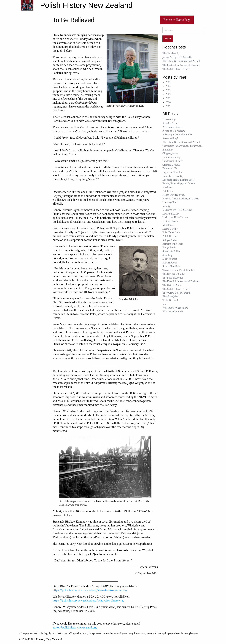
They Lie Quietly (171, 53)
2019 (168, 106)
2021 (168, 98)
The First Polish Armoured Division (181, 65)
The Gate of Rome (172, 285)
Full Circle (168, 191)
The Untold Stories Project (176, 69)
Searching (167, 255)
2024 (168, 86)
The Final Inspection (173, 278)
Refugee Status (170, 240)
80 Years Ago (169, 120)
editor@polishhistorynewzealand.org (75, 627)
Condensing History (172, 161)
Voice (165, 304)
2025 (168, 82)
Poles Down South (172, 233)
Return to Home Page (177, 20)
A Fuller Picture (171, 123)
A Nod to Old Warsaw (174, 131)
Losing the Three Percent (175, 217)
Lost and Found (170, 221)
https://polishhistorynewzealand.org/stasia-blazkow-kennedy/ (90, 590)
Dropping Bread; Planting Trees (178, 180)
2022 (168, 94)
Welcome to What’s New (175, 308)
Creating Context (171, 165)
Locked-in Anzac (171, 214)
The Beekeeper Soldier (174, 274)
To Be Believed (170, 300)
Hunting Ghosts (171, 202)
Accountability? (170, 138)
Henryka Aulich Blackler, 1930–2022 (181, 199)
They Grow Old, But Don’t (176, 293)
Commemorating (171, 157)
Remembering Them (173, 244)
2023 (168, 90)
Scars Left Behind (171, 251)
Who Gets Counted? (173, 312)
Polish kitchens (170, 236)
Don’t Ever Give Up (173, 176)
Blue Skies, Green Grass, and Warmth (182, 61)
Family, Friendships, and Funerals (179, 184)
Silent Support (170, 259)
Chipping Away (170, 153)
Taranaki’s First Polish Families (178, 270)
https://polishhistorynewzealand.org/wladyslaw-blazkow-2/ (89, 600)
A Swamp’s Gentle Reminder (177, 135)
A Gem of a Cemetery (174, 127)
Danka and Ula (170, 169)
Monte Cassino (170, 229)
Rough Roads (169, 248)
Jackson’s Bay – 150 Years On (177, 57)
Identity (166, 206)
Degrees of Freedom (173, 172)
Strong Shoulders (171, 266)
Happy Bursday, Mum (174, 195)
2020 (168, 102)
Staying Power (170, 263)
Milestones (168, 225)
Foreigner (167, 187)
